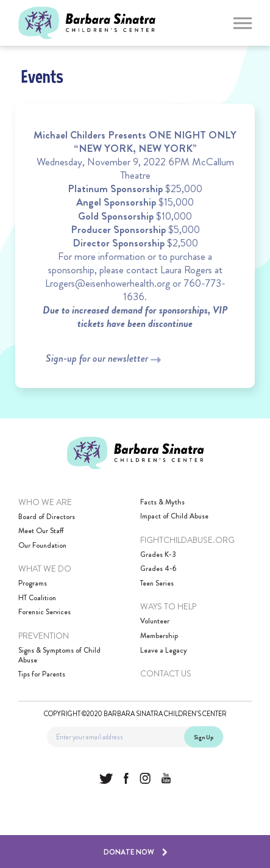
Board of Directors (47, 517)
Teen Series (157, 584)
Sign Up (204, 737)
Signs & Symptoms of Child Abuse (59, 655)
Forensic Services (44, 612)
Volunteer (155, 622)
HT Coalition (37, 598)
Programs (33, 584)
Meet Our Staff (41, 531)
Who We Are (45, 502)
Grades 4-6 (158, 569)
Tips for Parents (42, 675)
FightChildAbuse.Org (187, 540)
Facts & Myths (162, 503)
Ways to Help (168, 606)
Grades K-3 (158, 555)
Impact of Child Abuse (174, 517)
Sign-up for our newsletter (103, 358)
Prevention (44, 636)
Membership (159, 636)
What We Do (45, 569)
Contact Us (166, 673)
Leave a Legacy (164, 651)
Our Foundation (42, 546)
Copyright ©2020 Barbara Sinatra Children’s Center (135, 713)
